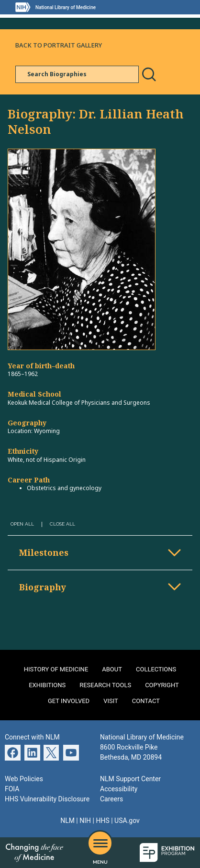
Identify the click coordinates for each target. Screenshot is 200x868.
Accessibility (119, 789)
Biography (43, 587)
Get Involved (69, 701)
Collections (156, 669)
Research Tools (105, 685)
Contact (146, 701)
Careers (111, 799)
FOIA (12, 789)
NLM (67, 821)
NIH (85, 821)
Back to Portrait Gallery (59, 45)
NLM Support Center (130, 779)
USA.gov (127, 821)
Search (149, 74)
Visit (111, 701)
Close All (62, 524)
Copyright (162, 685)
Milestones (44, 552)
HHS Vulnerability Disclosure (47, 799)
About (112, 669)
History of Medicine (56, 669)
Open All (22, 524)
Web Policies (24, 779)
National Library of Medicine (66, 7)
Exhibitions (47, 685)
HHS (102, 821)
